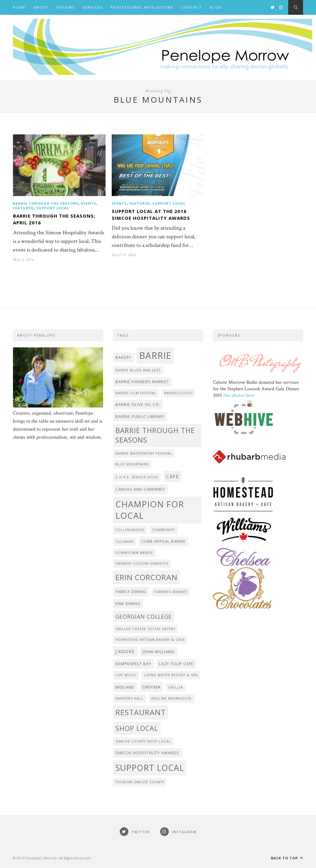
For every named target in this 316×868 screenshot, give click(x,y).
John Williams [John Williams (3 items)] (159, 652)
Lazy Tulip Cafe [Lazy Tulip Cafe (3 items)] (176, 664)
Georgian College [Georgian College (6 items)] (144, 616)
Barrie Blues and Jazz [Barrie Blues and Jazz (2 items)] (138, 370)
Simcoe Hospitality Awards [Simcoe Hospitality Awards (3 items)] (147, 753)
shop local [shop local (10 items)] (137, 728)
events (89, 203)
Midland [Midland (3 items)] (125, 687)
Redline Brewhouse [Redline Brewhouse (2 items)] (171, 698)
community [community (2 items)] (164, 530)
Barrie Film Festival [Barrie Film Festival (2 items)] (136, 393)
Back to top (287, 858)
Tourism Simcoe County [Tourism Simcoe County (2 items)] (140, 782)
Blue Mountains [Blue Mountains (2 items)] (132, 464)
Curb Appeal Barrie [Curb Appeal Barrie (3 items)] (164, 541)
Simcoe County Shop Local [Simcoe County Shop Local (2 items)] (143, 741)
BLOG (216, 7)
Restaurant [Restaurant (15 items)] (141, 712)
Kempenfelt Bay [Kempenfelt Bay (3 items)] (133, 664)
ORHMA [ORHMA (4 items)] (151, 687)
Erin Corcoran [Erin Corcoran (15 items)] (146, 577)
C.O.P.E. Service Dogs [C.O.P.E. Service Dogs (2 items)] (137, 477)
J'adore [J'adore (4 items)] (125, 651)
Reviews (66, 7)
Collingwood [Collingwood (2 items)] (130, 530)
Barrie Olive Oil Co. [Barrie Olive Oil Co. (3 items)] (138, 404)
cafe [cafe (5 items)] (173, 476)
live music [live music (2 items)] (126, 675)
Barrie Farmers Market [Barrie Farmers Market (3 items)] (142, 382)
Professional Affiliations (142, 7)
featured (23, 208)
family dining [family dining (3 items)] (131, 592)
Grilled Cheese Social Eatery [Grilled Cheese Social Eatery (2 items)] (145, 629)
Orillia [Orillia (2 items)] (176, 687)
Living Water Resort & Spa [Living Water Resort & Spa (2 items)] (171, 675)
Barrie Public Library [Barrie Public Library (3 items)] (140, 416)
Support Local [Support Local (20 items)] (150, 768)
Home (19, 7)
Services (93, 7)
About (41, 7)
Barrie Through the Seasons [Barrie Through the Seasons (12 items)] (155, 435)
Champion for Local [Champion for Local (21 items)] (150, 510)
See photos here (239, 395)
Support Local (53, 208)
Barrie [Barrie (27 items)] (155, 355)
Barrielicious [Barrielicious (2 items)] (178, 393)
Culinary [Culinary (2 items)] (125, 542)
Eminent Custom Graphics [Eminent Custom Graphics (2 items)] (142, 563)
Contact (192, 7)
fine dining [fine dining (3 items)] (128, 604)
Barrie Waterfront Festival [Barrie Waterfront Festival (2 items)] (144, 453)
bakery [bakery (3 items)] (123, 357)
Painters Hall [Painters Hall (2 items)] (129, 698)
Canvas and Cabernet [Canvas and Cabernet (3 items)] (140, 489)
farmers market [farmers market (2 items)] (171, 592)
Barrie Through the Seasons (46, 203)
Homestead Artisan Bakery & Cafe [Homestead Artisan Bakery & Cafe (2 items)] (150, 640)
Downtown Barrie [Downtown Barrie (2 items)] (134, 553)
